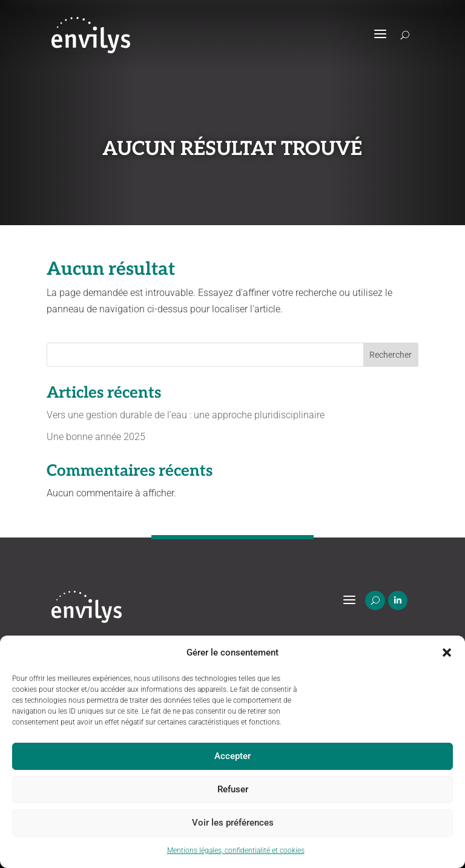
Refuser (233, 789)
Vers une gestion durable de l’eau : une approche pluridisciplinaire (186, 415)
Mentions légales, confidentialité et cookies (236, 850)
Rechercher (391, 355)
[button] (447, 653)
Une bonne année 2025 (96, 437)
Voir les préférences (233, 823)
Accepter (232, 756)
